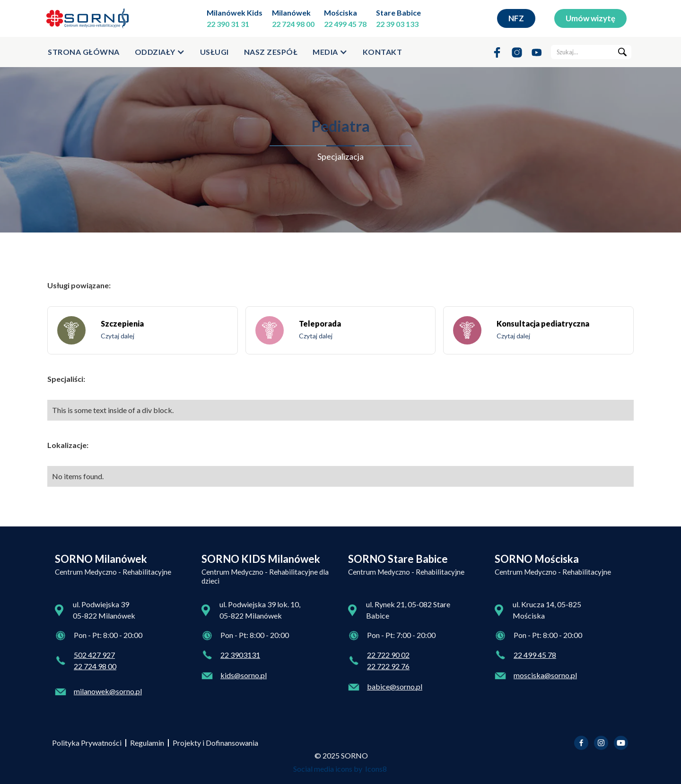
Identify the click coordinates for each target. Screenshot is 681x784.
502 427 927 (94, 655)
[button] (160, 52)
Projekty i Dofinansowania (215, 743)
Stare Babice (398, 13)
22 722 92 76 (388, 666)
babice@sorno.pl (395, 686)
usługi (214, 52)
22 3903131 (240, 655)
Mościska (340, 13)
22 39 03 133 (397, 24)
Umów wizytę (590, 18)
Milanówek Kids (235, 13)
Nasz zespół (271, 52)
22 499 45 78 (345, 24)
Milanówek (291, 13)
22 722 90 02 (388, 655)
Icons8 (376, 769)
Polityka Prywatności (87, 743)
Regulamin (147, 743)
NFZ (516, 18)
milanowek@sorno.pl (108, 691)
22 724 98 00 (293, 24)
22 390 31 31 (228, 24)
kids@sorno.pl (244, 675)
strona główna (84, 52)
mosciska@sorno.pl (545, 675)
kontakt (383, 52)
